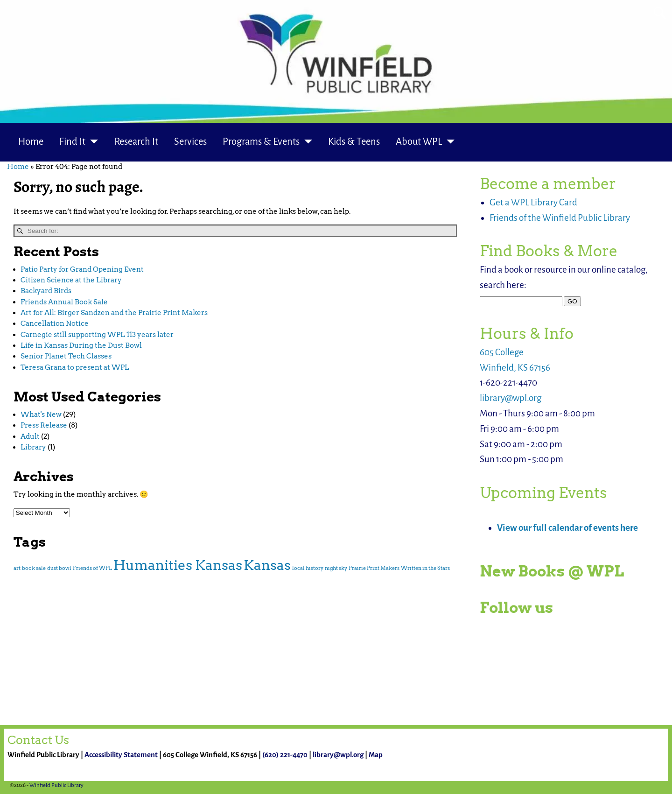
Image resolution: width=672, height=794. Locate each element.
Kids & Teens (354, 142)
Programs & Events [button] (261, 142)
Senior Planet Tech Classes (66, 356)
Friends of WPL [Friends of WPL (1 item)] (92, 568)
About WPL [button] (419, 142)
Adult (30, 436)
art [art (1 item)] (17, 568)
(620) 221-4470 (285, 755)
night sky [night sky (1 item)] (336, 568)
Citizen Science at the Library (71, 280)
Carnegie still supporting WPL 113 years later (97, 335)
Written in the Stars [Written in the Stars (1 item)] (425, 568)
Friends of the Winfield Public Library (560, 218)
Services (190, 142)
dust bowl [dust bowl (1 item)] (59, 568)
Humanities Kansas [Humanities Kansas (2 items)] (178, 565)
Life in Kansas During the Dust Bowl (81, 345)
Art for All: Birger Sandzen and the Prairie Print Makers (114, 313)
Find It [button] (72, 142)
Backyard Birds (46, 291)
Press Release (44, 425)
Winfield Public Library (56, 785)
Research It (136, 142)
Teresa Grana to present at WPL (75, 367)
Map (376, 755)
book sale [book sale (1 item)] (34, 568)
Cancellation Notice (55, 323)
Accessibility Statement (121, 755)
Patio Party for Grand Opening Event (82, 269)
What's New (41, 415)
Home (31, 142)
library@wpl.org (511, 398)
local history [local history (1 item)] (308, 568)
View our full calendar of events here (567, 528)
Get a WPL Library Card (533, 202)
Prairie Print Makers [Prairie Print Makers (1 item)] (374, 568)
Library (33, 447)
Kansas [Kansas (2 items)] (267, 565)
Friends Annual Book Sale (64, 302)
